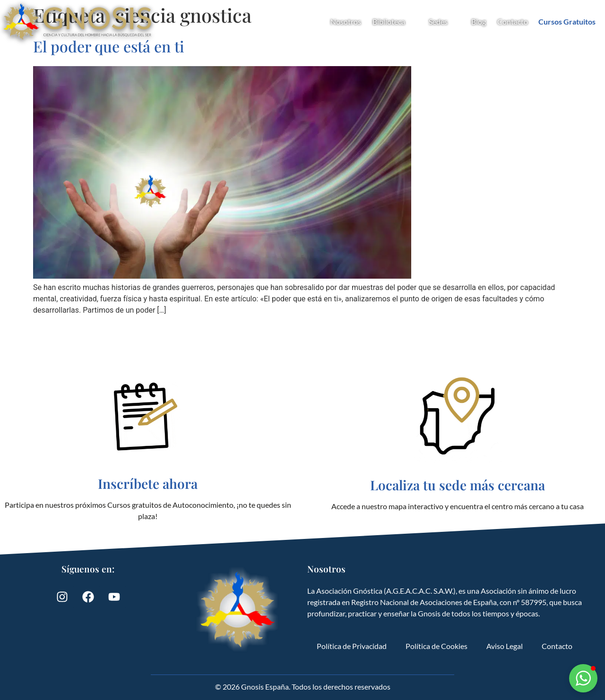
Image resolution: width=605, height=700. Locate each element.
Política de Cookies (436, 646)
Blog (479, 21)
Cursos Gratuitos (567, 21)
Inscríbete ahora (148, 483)
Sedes (444, 22)
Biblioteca (395, 22)
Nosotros (346, 21)
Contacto (513, 21)
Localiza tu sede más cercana (458, 485)
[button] (583, 678)
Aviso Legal (505, 646)
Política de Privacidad (352, 646)
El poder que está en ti (109, 46)
